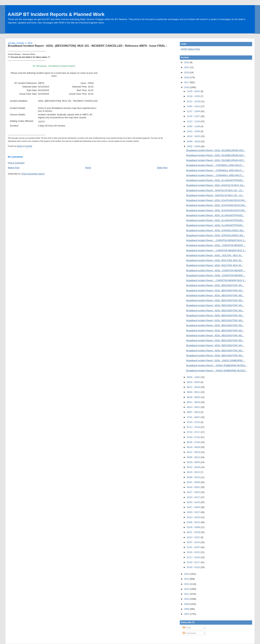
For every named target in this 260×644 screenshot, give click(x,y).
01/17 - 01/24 (194, 557)
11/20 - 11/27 (194, 116)
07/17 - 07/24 (194, 427)
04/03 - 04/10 (194, 502)
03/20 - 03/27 (194, 512)
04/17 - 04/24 (194, 492)
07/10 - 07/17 (194, 432)
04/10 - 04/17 (194, 497)
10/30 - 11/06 (194, 126)
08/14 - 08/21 (194, 407)
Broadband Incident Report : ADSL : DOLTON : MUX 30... (215, 255)
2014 (187, 579)
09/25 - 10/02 (194, 377)
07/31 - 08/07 (194, 417)
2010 (187, 599)
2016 (187, 87)
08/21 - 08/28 (194, 402)
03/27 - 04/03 (194, 507)
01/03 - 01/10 (194, 567)
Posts (187, 628)
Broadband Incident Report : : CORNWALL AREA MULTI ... (215, 165)
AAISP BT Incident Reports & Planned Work (56, 14)
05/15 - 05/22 (194, 472)
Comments (189, 633)
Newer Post (14, 168)
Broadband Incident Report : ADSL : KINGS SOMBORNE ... (216, 360)
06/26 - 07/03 (194, 442)
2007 (187, 614)
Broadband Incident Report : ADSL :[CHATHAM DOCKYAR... (216, 200)
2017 (187, 82)
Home (88, 168)
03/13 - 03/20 (194, 517)
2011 (187, 594)
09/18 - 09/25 (194, 382)
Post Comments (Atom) (33, 174)
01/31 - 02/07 (194, 547)
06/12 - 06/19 (194, 452)
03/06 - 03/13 (194, 522)
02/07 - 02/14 (194, 542)
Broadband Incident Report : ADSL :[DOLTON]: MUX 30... (215, 260)
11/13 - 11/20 (194, 121)
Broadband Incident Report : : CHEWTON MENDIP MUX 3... (216, 240)
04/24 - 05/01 (194, 487)
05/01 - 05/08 (194, 482)
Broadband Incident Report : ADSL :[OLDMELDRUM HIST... (216, 150)
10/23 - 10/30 (194, 131)
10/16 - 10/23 (194, 136)
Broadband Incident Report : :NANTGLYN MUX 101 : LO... (215, 190)
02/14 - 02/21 (194, 537)
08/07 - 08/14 (194, 412)
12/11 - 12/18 (194, 101)
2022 (187, 62)
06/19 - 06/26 (194, 447)
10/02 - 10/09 (194, 146)
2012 (187, 589)
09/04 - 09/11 (194, 392)
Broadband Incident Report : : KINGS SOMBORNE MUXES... (217, 365)
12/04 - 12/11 (194, 106)
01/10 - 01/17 (194, 562)
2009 (187, 604)
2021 (187, 67)
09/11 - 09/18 (194, 387)
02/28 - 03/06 (194, 527)
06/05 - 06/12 (194, 457)
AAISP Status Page (190, 49)
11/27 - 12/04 (194, 111)
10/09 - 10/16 (194, 141)
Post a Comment (16, 163)
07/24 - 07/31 (194, 422)
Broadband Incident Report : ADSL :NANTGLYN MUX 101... (216, 185)
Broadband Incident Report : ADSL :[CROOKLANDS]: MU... (216, 230)
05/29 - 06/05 (194, 462)
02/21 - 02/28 (194, 532)
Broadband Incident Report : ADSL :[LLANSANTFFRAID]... (215, 180)
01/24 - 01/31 (194, 552)
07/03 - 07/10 (194, 437)
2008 (187, 609)
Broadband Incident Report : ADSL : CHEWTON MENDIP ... (216, 245)
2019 (187, 72)
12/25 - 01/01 (194, 91)
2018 (187, 77)
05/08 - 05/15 (194, 477)
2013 (187, 584)
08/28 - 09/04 (194, 397)
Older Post (162, 168)
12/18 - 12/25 (194, 96)
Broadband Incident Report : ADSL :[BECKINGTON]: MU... (215, 285)
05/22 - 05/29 (194, 467)
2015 (187, 574)
